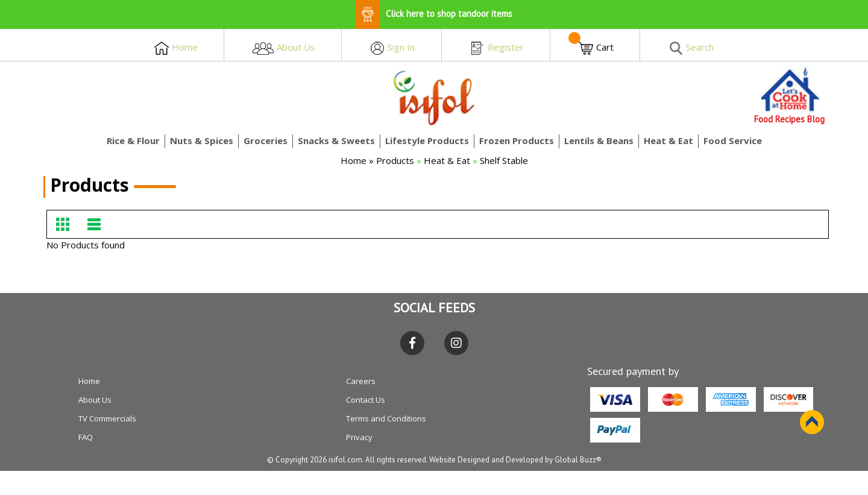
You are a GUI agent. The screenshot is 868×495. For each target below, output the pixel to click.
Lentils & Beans (599, 140)
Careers (361, 381)
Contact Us (366, 400)
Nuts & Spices (202, 140)
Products (396, 160)
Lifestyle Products (427, 140)
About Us (95, 400)
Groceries (266, 140)
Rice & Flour (133, 140)
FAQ (86, 437)
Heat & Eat (668, 140)
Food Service (733, 140)
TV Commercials (107, 418)
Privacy (359, 437)
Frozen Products (517, 140)
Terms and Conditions (386, 418)
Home (354, 160)
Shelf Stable (504, 160)
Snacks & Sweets (336, 140)
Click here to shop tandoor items (434, 14)
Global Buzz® (578, 460)
